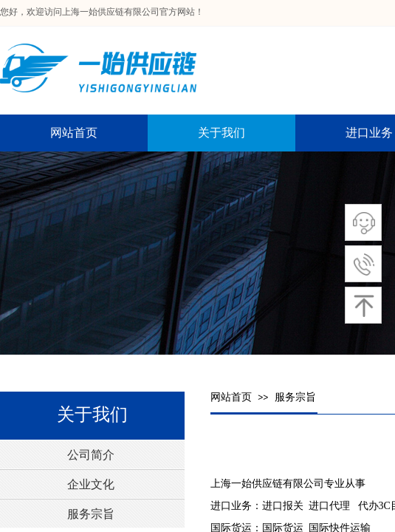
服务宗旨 (295, 397)
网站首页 (231, 397)
